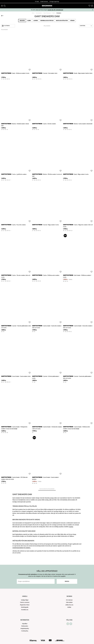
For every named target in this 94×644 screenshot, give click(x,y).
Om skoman (69, 600)
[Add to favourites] (30, 70)
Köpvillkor (25, 624)
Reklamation (25, 626)
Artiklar (69, 607)
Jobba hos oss (69, 605)
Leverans (27, 602)
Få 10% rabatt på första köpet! (47, 10)
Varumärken (39, 13)
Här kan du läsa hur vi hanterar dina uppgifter (53, 576)
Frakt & (22, 602)
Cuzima (71, 527)
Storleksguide (25, 607)
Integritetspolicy (25, 628)
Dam (54, 13)
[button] (86, 26)
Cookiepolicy (25, 631)
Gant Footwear (47, 13)
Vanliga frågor (25, 600)
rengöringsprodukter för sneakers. (22, 548)
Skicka (67, 581)
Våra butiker (69, 602)
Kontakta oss (25, 610)
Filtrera (6, 26)
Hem (33, 13)
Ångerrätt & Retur (25, 605)
